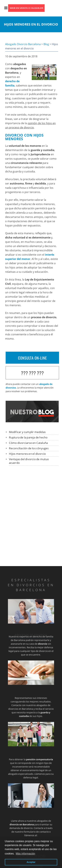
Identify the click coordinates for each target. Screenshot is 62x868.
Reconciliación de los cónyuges (29, 448)
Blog (46, 44)
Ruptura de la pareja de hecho (28, 437)
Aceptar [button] (31, 862)
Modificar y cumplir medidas (27, 432)
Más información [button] (25, 854)
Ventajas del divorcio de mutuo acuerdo (29, 461)
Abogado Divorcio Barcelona (23, 44)
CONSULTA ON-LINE (32, 358)
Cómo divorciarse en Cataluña (28, 443)
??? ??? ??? (32, 373)
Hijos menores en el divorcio (27, 454)
